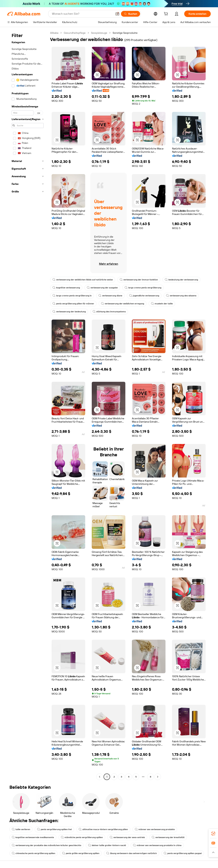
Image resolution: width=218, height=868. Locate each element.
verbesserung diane (110, 296)
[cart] (167, 14)
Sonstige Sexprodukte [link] (125, 33)
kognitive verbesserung (66, 288)
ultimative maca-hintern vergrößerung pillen (103, 829)
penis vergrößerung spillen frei (54, 829)
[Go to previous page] (100, 777)
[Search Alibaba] (82, 14)
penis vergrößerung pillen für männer (73, 304)
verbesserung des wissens (181, 296)
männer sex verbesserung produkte (155, 829)
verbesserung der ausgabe (102, 288)
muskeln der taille (162, 304)
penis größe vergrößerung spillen (81, 853)
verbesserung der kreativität (168, 837)
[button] (117, 14)
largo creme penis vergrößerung (143, 288)
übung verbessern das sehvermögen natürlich (132, 853)
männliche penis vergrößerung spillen (82, 837)
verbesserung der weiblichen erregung (123, 304)
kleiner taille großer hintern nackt (107, 845)
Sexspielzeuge (99, 33)
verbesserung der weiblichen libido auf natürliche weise (83, 280)
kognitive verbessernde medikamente (33, 837)
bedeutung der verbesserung (181, 280)
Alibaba (54, 33)
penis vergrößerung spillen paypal (183, 853)
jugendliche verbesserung (144, 296)
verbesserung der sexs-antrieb (127, 837)
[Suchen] (131, 14)
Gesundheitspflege (75, 33)
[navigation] (28, 405)
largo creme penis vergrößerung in (72, 296)
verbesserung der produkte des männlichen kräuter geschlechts (47, 845)
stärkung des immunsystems (109, 312)
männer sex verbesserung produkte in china (157, 845)
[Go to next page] (158, 777)
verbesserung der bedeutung (69, 312)
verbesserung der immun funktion (139, 280)
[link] (213, 834)
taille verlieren (21, 829)
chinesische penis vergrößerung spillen (34, 853)
